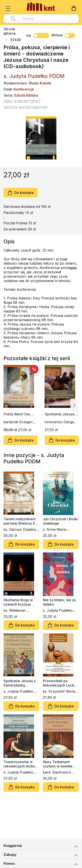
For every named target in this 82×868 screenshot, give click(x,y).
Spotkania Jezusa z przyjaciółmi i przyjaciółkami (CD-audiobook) (61, 414)
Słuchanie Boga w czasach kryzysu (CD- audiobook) (18, 602)
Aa (29, 35)
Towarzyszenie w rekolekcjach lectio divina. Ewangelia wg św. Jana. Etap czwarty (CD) (21, 764)
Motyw (63, 35)
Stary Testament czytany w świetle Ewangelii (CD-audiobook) (58, 764)
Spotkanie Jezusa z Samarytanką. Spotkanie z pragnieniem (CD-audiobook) (20, 683)
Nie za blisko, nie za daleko (59, 602)
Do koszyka (21, 193)
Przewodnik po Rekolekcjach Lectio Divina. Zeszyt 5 (60, 683)
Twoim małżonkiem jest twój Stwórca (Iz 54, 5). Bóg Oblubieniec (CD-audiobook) (20, 521)
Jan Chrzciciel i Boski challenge (60, 521)
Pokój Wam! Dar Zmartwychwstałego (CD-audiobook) (20, 414)
